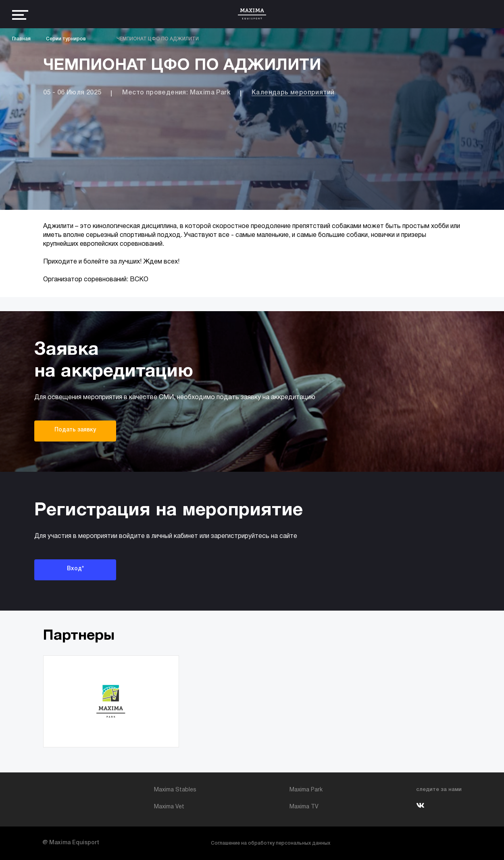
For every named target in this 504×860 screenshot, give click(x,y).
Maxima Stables (175, 790)
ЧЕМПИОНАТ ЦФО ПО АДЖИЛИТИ (158, 39)
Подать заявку (75, 430)
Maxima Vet (169, 807)
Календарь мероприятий (293, 93)
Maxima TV (304, 807)
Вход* (75, 569)
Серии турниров (66, 39)
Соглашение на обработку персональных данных (271, 843)
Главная (21, 39)
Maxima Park (306, 790)
